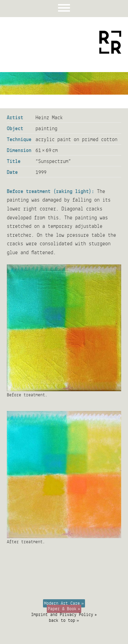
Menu (64, 9)
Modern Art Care (62, 603)
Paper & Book (62, 609)
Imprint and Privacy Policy (62, 615)
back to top (62, 620)
